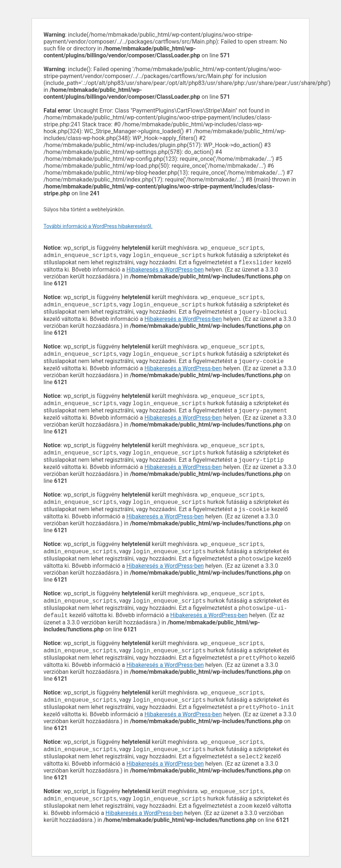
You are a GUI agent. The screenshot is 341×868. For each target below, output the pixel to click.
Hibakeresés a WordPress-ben (165, 272)
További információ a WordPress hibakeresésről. (98, 226)
